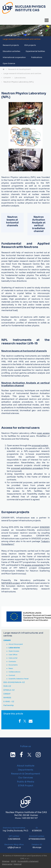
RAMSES (7, 698)
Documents (13, 665)
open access (43, 433)
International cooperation (14, 57)
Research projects (11, 45)
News (11, 668)
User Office (13, 655)
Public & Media (26, 782)
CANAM (7, 78)
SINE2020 (45, 527)
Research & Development (19, 69)
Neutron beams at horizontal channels (24, 351)
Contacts (12, 661)
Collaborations (14, 672)
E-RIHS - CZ (9, 702)
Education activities (11, 51)
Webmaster (7, 864)
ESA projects (30, 45)
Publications (37, 57)
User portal (13, 658)
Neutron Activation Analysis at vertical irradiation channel (26, 384)
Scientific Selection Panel (18, 679)
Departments (26, 770)
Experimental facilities (35, 51)
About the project (16, 644)
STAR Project (26, 786)
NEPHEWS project (11, 583)
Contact (12, 675)
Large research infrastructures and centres (22, 39)
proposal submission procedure (27, 468)
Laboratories (20, 78)
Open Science (9, 64)
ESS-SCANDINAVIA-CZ (14, 682)
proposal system (40, 446)
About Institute (26, 766)
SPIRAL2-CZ (9, 690)
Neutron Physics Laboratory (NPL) (19, 82)
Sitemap (6, 861)
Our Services (26, 778)
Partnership (9, 705)
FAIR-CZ (7, 686)
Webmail (18, 864)
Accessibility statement (28, 861)
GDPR (14, 861)
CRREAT (7, 694)
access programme (34, 565)
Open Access (14, 651)
